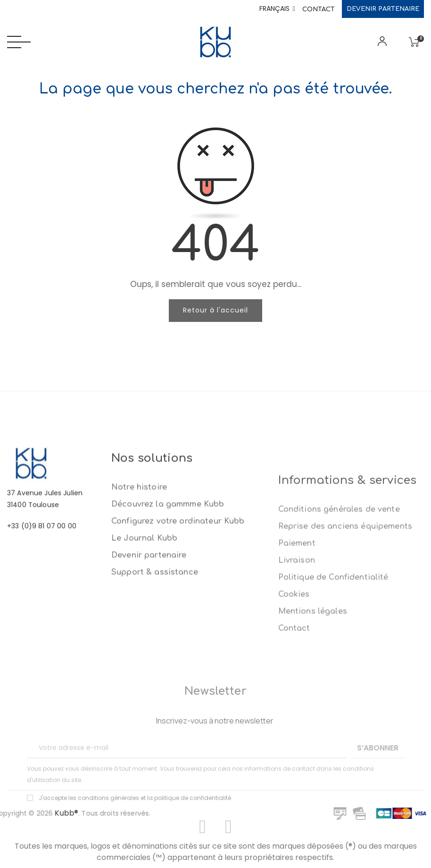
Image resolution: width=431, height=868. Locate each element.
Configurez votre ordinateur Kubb (178, 586)
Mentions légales (313, 700)
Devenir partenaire (383, 9)
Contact (319, 9)
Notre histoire (139, 552)
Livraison (297, 649)
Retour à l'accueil (215, 310)
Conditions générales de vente (339, 598)
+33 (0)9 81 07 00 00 (42, 566)
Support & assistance (155, 637)
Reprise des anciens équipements (345, 615)
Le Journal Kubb (144, 603)
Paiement (297, 632)
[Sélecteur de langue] (277, 9)
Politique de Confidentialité (333, 666)
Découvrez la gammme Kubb (168, 569)
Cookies (294, 683)
